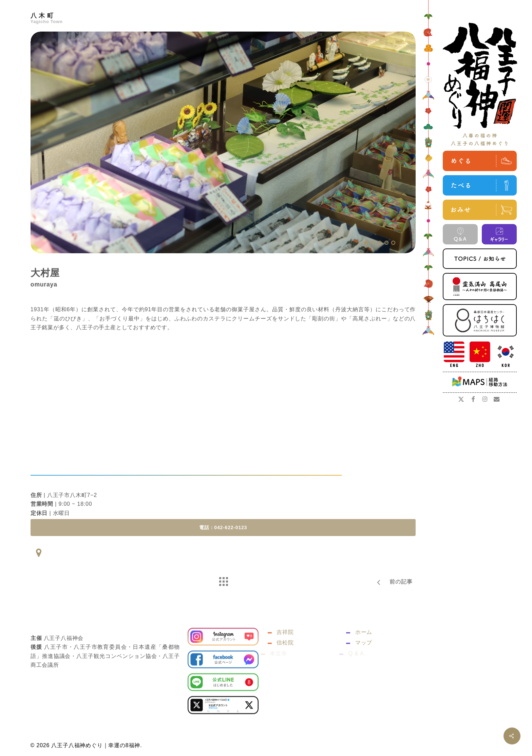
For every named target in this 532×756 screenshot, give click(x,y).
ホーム (363, 648)
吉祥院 (285, 648)
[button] (223, 538)
